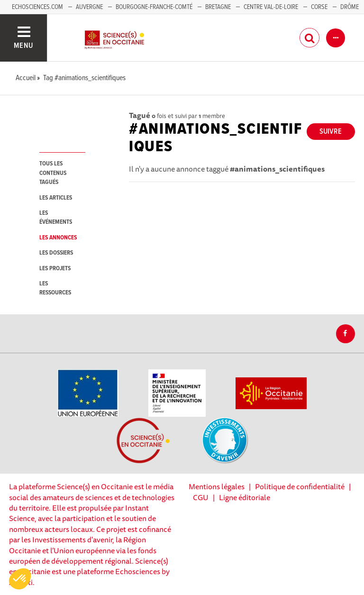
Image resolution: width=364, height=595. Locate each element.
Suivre (331, 132)
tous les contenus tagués (53, 173)
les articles (56, 198)
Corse (319, 7)
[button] (20, 579)
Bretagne (218, 7)
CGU (201, 497)
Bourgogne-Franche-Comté (154, 7)
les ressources (55, 288)
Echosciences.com (37, 7)
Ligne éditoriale (245, 497)
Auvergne (89, 7)
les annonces (58, 238)
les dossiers (56, 253)
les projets (55, 269)
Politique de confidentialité (300, 486)
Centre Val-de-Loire (271, 7)
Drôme (350, 7)
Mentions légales (217, 486)
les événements (56, 218)
